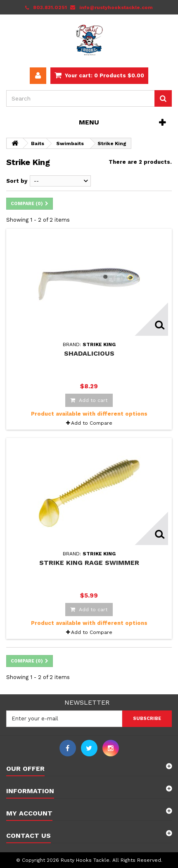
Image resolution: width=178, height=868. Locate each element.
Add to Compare (92, 423)
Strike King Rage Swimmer (89, 563)
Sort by (17, 181)
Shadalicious (89, 353)
